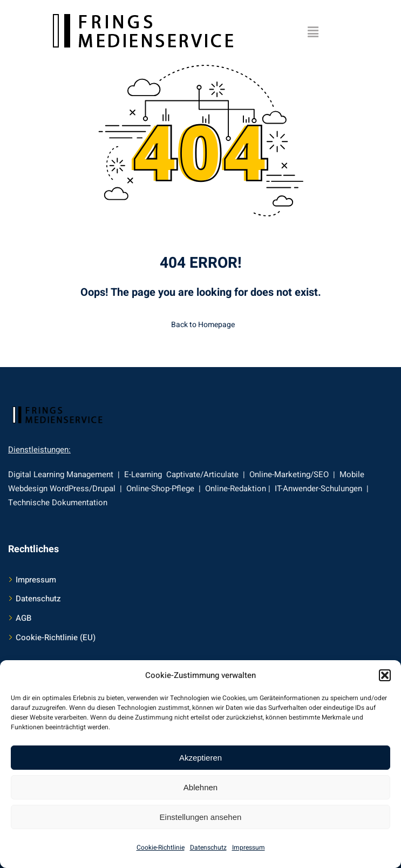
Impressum (249, 847)
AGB (23, 618)
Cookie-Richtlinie (161, 847)
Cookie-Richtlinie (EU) (56, 638)
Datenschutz (208, 847)
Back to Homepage (201, 325)
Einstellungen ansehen (201, 817)
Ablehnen (201, 787)
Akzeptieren (201, 758)
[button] (385, 675)
